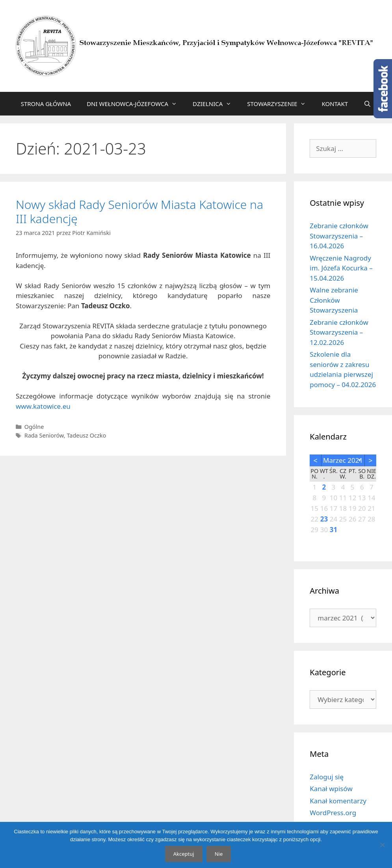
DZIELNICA (216, 104)
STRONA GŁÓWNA (46, 104)
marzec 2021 (343, 460)
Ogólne (34, 427)
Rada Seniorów (44, 435)
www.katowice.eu (43, 406)
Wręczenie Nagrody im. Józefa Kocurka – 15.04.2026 (341, 268)
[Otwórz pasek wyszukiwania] (367, 104)
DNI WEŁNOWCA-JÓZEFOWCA (136, 104)
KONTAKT (335, 104)
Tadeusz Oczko (86, 435)
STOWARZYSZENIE (280, 104)
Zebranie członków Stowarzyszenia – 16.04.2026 (339, 236)
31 (333, 530)
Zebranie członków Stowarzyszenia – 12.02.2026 (339, 332)
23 (324, 519)
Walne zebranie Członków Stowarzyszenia (334, 300)
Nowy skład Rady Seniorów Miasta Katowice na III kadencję (139, 211)
